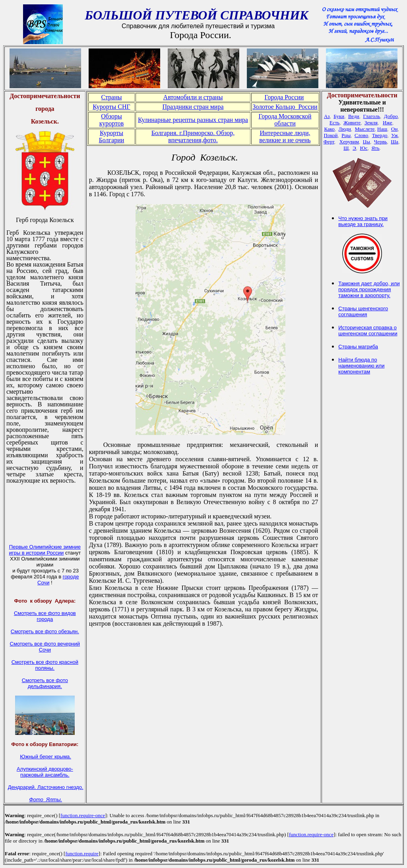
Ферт (329, 142)
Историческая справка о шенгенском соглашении (368, 331)
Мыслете (365, 129)
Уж (394, 135)
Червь (381, 142)
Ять (375, 148)
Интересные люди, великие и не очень (285, 136)
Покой (331, 135)
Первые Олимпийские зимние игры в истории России (45, 550)
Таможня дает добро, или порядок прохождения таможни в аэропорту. (369, 289)
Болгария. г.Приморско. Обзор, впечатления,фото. (193, 136)
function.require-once (83, 815)
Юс (364, 148)
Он (394, 129)
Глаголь (372, 116)
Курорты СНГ (111, 107)
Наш (382, 129)
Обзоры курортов (112, 120)
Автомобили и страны (193, 97)
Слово (361, 135)
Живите (352, 123)
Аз (327, 116)
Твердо (380, 135)
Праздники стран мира (193, 107)
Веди (354, 116)
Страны (111, 97)
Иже (388, 123)
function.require (82, 854)
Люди (345, 129)
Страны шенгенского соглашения (363, 311)
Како (329, 129)
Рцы (346, 135)
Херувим (349, 142)
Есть (334, 123)
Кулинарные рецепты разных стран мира (193, 120)
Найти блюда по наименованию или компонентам (361, 366)
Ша (394, 142)
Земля (371, 123)
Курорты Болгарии (112, 136)
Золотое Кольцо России (285, 107)
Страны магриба (358, 347)
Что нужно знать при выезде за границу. (363, 221)
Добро (391, 116)
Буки (339, 116)
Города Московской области (285, 120)
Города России (284, 97)
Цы (366, 142)
